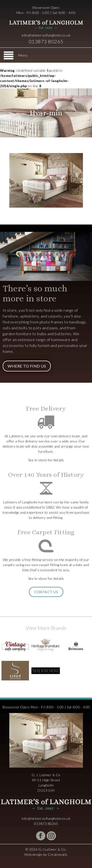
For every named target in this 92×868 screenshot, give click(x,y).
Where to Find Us (27, 366)
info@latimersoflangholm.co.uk (46, 35)
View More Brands (46, 628)
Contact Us (46, 592)
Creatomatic (58, 854)
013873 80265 (46, 41)
